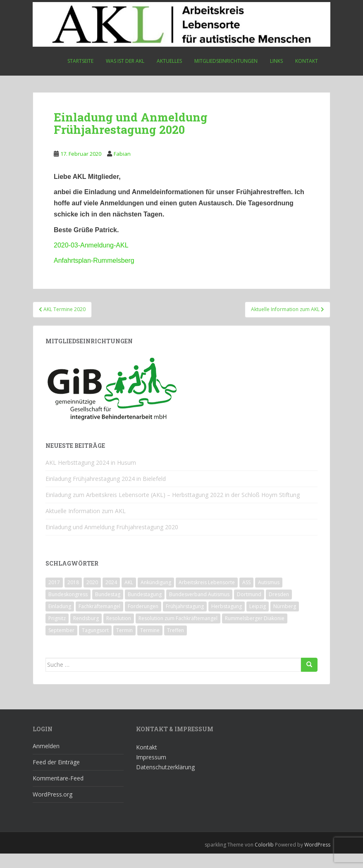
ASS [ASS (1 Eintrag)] (246, 597)
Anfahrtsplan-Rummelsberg (94, 260)
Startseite (80, 61)
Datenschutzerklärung (165, 781)
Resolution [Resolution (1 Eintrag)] (119, 633)
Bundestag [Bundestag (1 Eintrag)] (108, 609)
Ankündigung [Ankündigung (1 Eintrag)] (156, 597)
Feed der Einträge (56, 776)
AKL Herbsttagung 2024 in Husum (91, 477)
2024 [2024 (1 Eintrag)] (111, 597)
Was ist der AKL (125, 61)
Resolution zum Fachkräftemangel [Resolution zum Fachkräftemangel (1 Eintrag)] (178, 633)
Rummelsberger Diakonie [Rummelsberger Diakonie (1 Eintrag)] (255, 633)
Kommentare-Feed (58, 793)
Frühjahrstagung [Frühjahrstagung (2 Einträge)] (185, 621)
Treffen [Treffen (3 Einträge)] (176, 645)
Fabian (122, 154)
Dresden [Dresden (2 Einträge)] (279, 609)
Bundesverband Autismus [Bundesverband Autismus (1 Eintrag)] (199, 609)
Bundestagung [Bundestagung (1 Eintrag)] (145, 609)
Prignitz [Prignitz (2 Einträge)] (57, 633)
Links (276, 61)
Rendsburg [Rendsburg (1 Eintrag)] (86, 633)
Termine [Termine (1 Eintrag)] (150, 645)
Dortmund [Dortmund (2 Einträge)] (249, 609)
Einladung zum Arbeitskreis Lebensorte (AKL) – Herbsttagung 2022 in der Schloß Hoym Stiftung (173, 509)
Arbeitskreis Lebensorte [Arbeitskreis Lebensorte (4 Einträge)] (207, 597)
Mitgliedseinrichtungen (226, 61)
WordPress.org (53, 809)
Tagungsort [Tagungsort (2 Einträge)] (95, 645)
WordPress (317, 859)
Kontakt (307, 61)
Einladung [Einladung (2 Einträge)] (60, 621)
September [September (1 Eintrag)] (61, 645)
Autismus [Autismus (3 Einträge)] (269, 597)
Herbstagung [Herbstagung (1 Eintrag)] (227, 621)
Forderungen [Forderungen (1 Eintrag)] (143, 621)
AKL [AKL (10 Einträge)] (129, 597)
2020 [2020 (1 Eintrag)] (92, 597)
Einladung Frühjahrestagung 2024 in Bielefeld (106, 493)
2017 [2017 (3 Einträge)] (54, 597)
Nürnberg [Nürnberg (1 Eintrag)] (285, 621)
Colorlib (264, 859)
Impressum (151, 772)
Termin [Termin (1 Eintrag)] (124, 645)
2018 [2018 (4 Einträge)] (73, 597)
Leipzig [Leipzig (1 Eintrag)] (258, 621)
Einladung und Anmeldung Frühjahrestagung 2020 (112, 541)
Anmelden (46, 760)
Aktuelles (169, 61)
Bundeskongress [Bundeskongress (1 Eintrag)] (68, 609)
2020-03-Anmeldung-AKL (91, 245)
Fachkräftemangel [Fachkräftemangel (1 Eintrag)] (99, 621)
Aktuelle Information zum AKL (86, 525)
